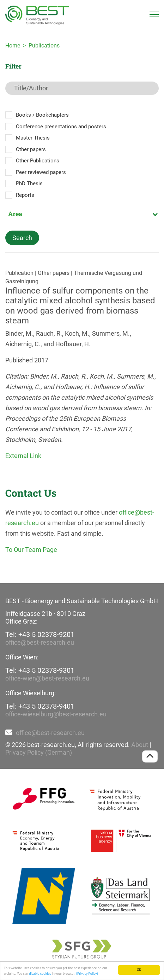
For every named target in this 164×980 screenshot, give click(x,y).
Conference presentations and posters (61, 127)
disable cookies (40, 974)
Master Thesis (33, 138)
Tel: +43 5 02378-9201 (40, 634)
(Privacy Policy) (87, 974)
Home (13, 46)
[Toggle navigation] (154, 14)
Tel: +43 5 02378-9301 (40, 670)
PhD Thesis (29, 183)
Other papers (31, 149)
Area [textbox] (15, 214)
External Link (23, 456)
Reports (25, 195)
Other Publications (38, 161)
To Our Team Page (31, 550)
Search (22, 238)
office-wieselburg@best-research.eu (56, 714)
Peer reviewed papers (41, 172)
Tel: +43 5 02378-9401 (40, 706)
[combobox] (82, 214)
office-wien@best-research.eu (47, 678)
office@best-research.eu (40, 642)
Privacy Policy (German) (39, 752)
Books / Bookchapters (42, 115)
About (140, 745)
